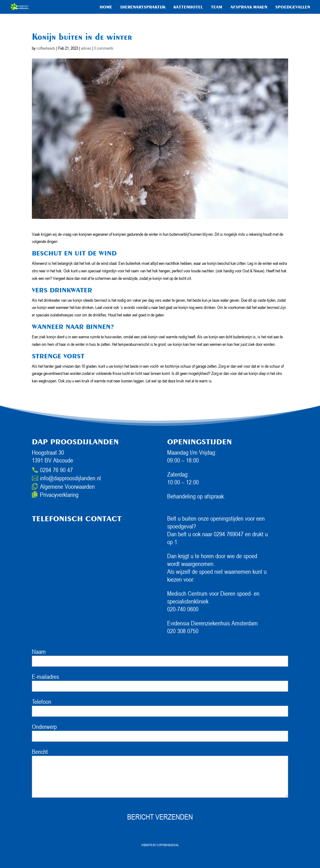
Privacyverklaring (59, 495)
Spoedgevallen (293, 7)
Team (217, 7)
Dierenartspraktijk (143, 7)
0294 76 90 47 (56, 470)
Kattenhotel (188, 7)
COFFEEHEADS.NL (168, 845)
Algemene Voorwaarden (67, 487)
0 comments (104, 48)
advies (86, 48)
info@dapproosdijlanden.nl (70, 478)
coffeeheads (46, 48)
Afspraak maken (249, 7)
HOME (106, 7)
